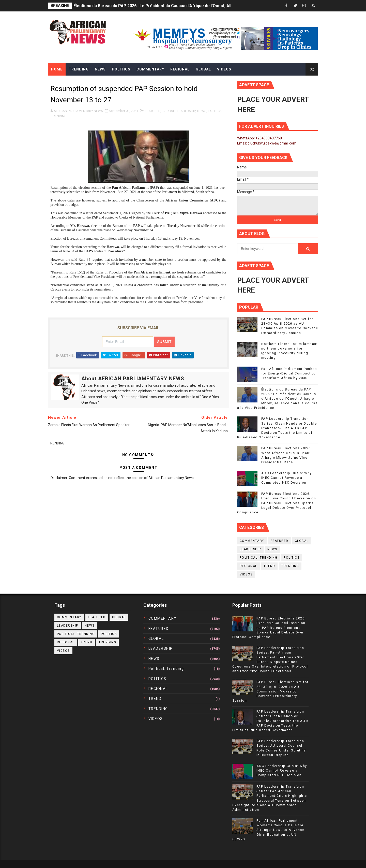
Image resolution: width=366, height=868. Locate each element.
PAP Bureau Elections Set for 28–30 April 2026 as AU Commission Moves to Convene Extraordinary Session (270, 691)
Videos (224, 69)
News (100, 69)
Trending (79, 69)
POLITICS (215, 111)
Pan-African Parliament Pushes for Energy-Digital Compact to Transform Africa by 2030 (289, 373)
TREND (269, 566)
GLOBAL (169, 111)
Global (203, 69)
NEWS (202, 111)
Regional (180, 69)
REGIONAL (248, 566)
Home (57, 69)
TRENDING (59, 116)
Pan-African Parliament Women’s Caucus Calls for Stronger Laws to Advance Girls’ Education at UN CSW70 (268, 830)
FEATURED (153, 111)
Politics (121, 69)
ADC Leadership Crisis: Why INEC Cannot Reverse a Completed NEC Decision (287, 478)
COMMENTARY (252, 541)
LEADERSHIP (186, 111)
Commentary (150, 69)
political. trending (259, 558)
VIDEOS (246, 574)
